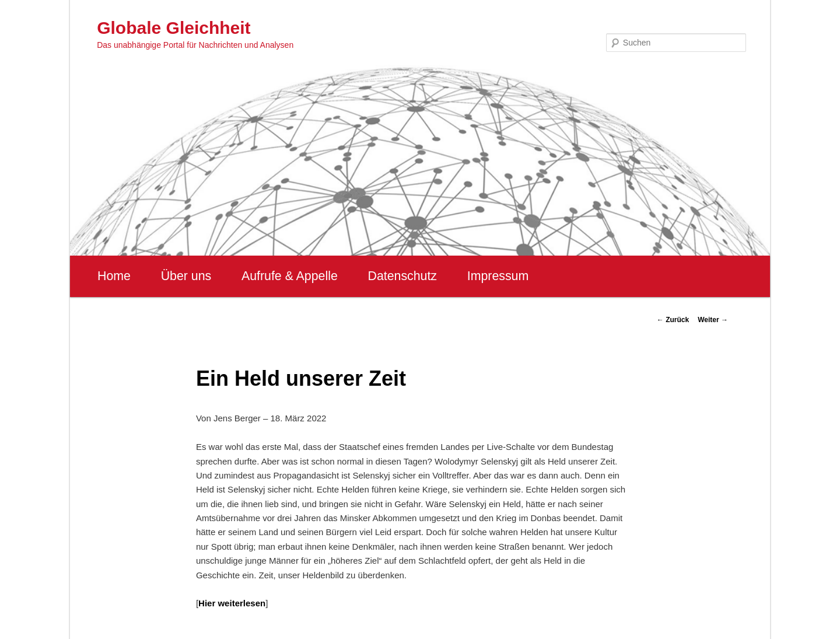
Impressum (498, 276)
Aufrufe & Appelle (290, 276)
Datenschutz (402, 276)
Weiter (713, 320)
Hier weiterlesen (232, 603)
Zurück (673, 320)
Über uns (186, 276)
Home (114, 276)
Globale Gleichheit (174, 28)
